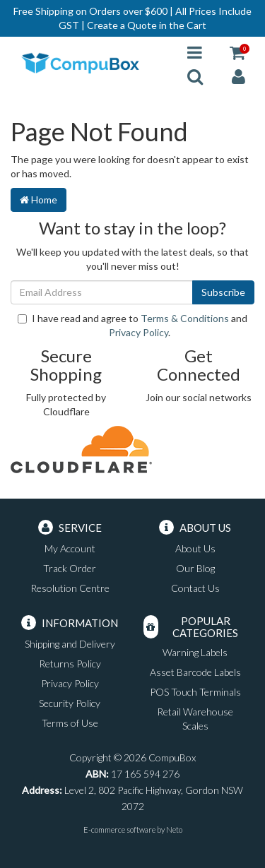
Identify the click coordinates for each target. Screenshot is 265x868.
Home (39, 200)
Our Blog (195, 568)
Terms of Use (70, 723)
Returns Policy (70, 664)
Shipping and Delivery (70, 644)
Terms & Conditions (185, 318)
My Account (70, 548)
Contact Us (195, 588)
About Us (195, 548)
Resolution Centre (70, 588)
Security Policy (70, 703)
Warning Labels (195, 652)
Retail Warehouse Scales (195, 719)
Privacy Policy (139, 332)
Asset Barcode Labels (195, 672)
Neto (174, 830)
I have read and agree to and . (132, 325)
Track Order (70, 568)
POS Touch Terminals (195, 692)
